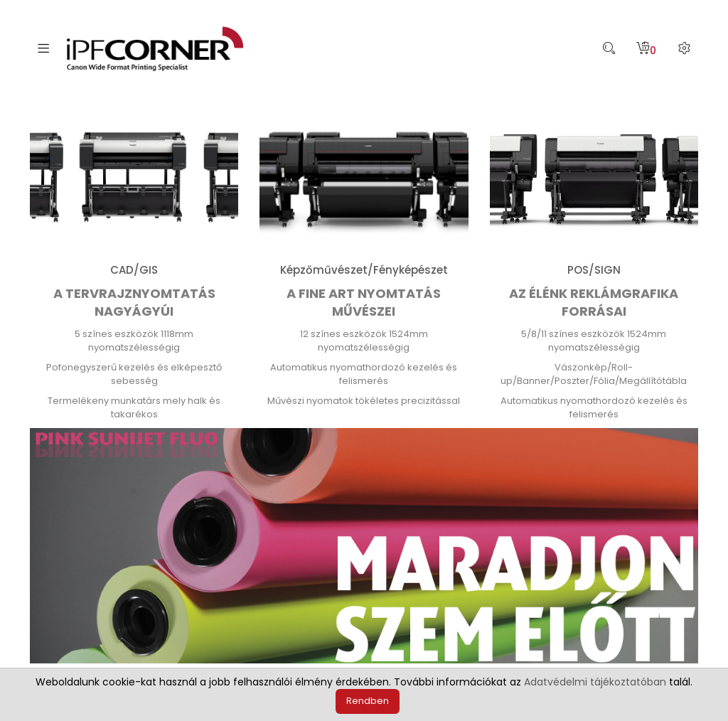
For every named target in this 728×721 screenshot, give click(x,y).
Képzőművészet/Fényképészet (364, 270)
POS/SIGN (594, 270)
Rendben (368, 701)
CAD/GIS (134, 270)
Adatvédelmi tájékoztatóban (595, 682)
